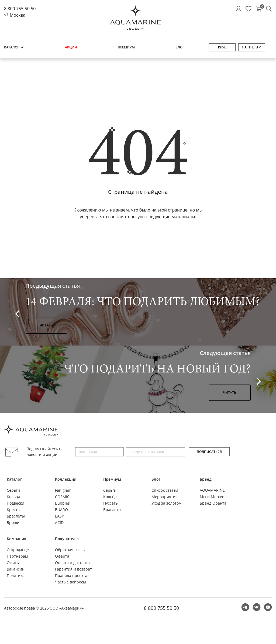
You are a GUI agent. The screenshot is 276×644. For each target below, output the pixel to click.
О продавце (18, 550)
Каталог (14, 47)
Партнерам (252, 47)
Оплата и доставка (72, 563)
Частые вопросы (70, 582)
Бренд (206, 479)
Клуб (222, 47)
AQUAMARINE (212, 490)
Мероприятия (165, 497)
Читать (46, 325)
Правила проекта (71, 576)
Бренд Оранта (213, 503)
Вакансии (16, 569)
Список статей (165, 490)
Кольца (13, 497)
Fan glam (63, 490)
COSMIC (62, 497)
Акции (71, 47)
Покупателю (67, 539)
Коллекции (66, 479)
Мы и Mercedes (214, 497)
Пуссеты (111, 503)
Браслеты (16, 516)
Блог (180, 47)
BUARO (61, 510)
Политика (16, 576)
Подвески (15, 503)
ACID (59, 522)
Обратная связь (70, 550)
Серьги (13, 490)
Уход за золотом (166, 503)
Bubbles (62, 503)
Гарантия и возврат (73, 569)
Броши (13, 522)
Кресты (14, 510)
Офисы (13, 563)
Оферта (62, 556)
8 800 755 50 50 (20, 9)
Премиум (126, 47)
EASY (59, 516)
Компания (16, 539)
